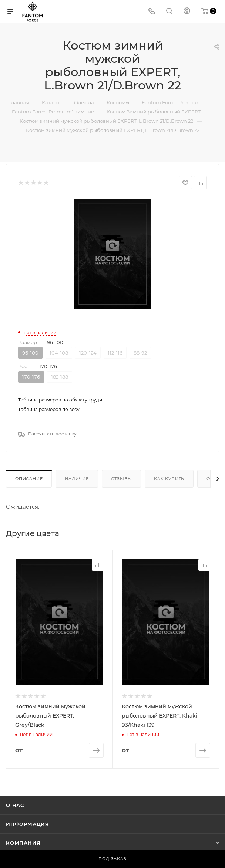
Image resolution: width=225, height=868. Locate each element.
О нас (15, 805)
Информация (28, 824)
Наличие (77, 479)
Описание (29, 479)
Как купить (169, 479)
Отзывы (122, 479)
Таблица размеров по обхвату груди (60, 400)
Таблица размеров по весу (49, 409)
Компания (23, 842)
